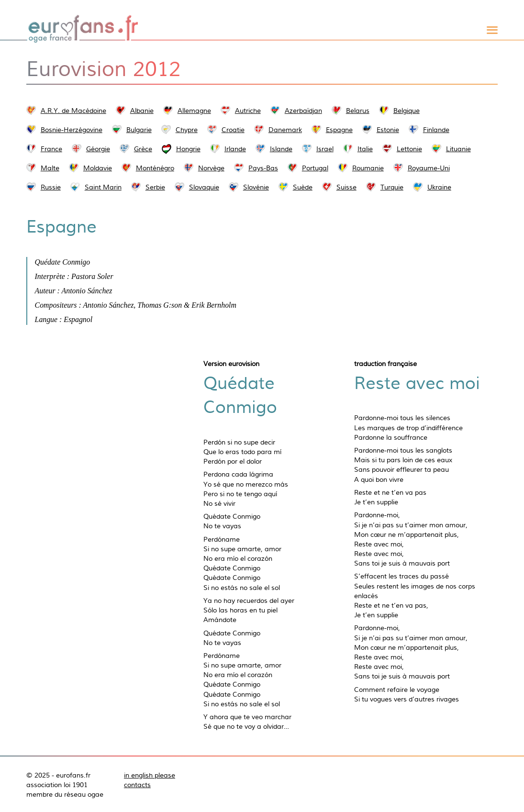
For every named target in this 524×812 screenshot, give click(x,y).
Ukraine (439, 187)
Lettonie (409, 149)
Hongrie (188, 149)
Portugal (315, 168)
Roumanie (368, 168)
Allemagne (194, 111)
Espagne (339, 130)
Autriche (248, 111)
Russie (51, 187)
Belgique (407, 111)
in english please (150, 775)
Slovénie (256, 187)
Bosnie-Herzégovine (72, 130)
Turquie (392, 187)
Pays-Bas (263, 168)
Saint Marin (103, 187)
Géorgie (98, 149)
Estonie (388, 130)
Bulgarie (139, 130)
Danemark (285, 130)
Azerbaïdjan (303, 111)
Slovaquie (204, 187)
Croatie (233, 130)
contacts (137, 785)
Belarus (358, 111)
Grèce (143, 149)
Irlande (235, 149)
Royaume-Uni (429, 168)
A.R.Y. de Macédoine (73, 111)
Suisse (346, 187)
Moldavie (98, 168)
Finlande (436, 130)
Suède (303, 187)
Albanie (142, 111)
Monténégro (155, 168)
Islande (281, 149)
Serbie (155, 187)
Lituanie (458, 149)
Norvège (211, 168)
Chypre (187, 130)
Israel (325, 149)
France (51, 149)
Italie (365, 149)
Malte (50, 168)
